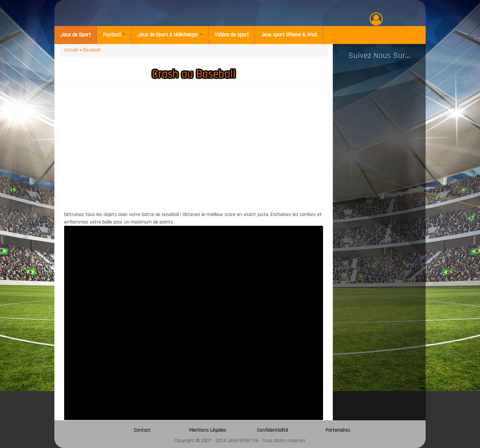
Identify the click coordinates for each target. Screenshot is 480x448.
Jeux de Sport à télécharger (170, 35)
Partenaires (338, 430)
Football (114, 35)
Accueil (71, 50)
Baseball (92, 50)
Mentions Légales (208, 430)
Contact (142, 430)
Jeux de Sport (76, 35)
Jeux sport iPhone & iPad (289, 35)
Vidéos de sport (232, 35)
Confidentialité (273, 430)
